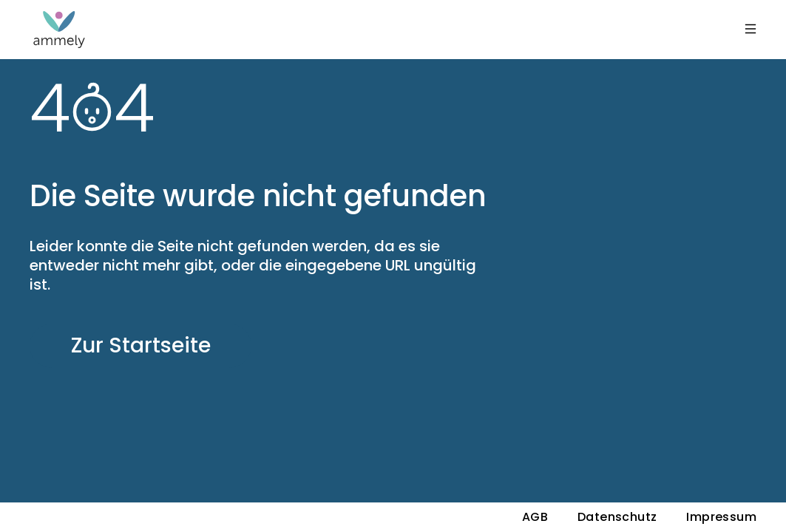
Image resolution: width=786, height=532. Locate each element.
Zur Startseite (141, 345)
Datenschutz (617, 517)
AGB (535, 517)
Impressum (721, 517)
